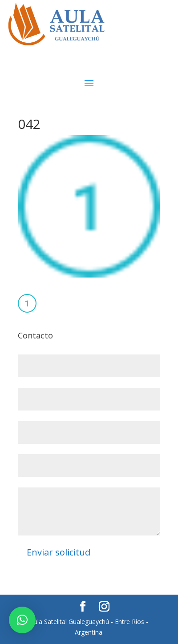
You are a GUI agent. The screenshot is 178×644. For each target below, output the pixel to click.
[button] (22, 620)
